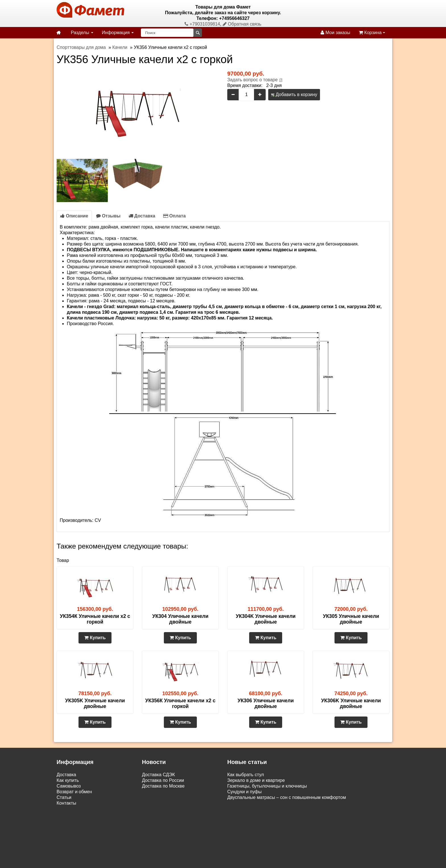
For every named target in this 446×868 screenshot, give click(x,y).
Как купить (68, 780)
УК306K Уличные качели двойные (351, 703)
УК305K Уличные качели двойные (95, 703)
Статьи (64, 797)
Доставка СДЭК (158, 775)
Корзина (372, 33)
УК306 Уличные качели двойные (266, 703)
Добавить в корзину (294, 95)
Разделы (82, 33)
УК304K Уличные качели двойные (266, 619)
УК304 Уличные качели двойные (180, 619)
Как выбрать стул (246, 775)
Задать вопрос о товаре (252, 80)
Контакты (66, 803)
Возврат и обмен (74, 792)
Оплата (175, 216)
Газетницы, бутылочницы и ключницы (267, 786)
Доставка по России (163, 780)
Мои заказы (335, 33)
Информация (118, 33)
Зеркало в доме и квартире (256, 780)
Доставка (142, 216)
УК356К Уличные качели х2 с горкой (180, 703)
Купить (95, 638)
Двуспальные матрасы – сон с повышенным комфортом (287, 797)
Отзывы (108, 216)
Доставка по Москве (163, 786)
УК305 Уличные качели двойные (351, 619)
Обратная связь (242, 24)
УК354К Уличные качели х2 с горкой (95, 619)
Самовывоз (69, 786)
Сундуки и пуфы (244, 792)
